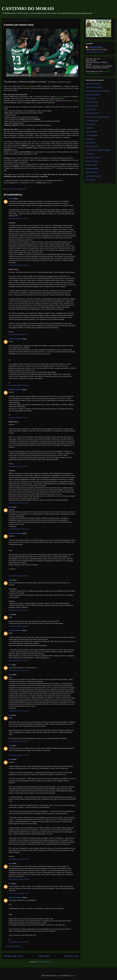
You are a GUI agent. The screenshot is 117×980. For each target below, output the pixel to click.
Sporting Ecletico (92, 172)
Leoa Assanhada (92, 135)
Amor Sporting (91, 98)
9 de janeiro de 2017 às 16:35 (18, 503)
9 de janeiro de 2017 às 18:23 (18, 576)
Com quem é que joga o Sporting (97, 117)
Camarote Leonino (92, 113)
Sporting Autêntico (92, 169)
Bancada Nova (91, 109)
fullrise (11, 199)
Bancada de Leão (92, 106)
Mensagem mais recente (13, 956)
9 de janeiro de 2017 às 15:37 (18, 418)
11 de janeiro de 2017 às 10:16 (19, 942)
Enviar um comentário (13, 946)
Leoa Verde (90, 139)
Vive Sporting (90, 180)
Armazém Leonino (92, 102)
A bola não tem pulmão (94, 87)
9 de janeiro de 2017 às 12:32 (18, 218)
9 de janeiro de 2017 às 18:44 (18, 626)
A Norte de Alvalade (93, 95)
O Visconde (90, 154)
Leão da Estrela (91, 132)
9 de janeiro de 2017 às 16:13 (18, 466)
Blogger (73, 976)
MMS (10, 507)
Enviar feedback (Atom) (45, 962)
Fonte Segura (91, 124)
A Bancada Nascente (93, 84)
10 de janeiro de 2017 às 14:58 (19, 879)
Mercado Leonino (92, 146)
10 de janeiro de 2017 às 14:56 (19, 859)
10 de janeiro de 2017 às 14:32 (19, 711)
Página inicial (44, 956)
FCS (10, 614)
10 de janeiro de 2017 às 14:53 (19, 755)
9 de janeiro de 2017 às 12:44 (18, 265)
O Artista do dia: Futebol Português (98, 150)
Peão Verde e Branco (93, 158)
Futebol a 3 (90, 128)
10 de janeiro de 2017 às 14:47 (19, 741)
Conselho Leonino (92, 121)
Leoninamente (91, 143)
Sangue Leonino (91, 165)
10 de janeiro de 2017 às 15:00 (19, 893)
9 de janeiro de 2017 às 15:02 (18, 334)
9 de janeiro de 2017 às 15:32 (18, 385)
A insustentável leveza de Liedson (98, 91)
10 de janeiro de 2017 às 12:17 (19, 661)
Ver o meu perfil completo (95, 52)
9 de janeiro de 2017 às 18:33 (18, 610)
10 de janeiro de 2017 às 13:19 (19, 670)
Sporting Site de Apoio (94, 176)
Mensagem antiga (72, 956)
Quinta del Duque (92, 161)
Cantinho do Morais (15, 339)
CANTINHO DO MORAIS (28, 9)
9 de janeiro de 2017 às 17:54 (18, 529)
